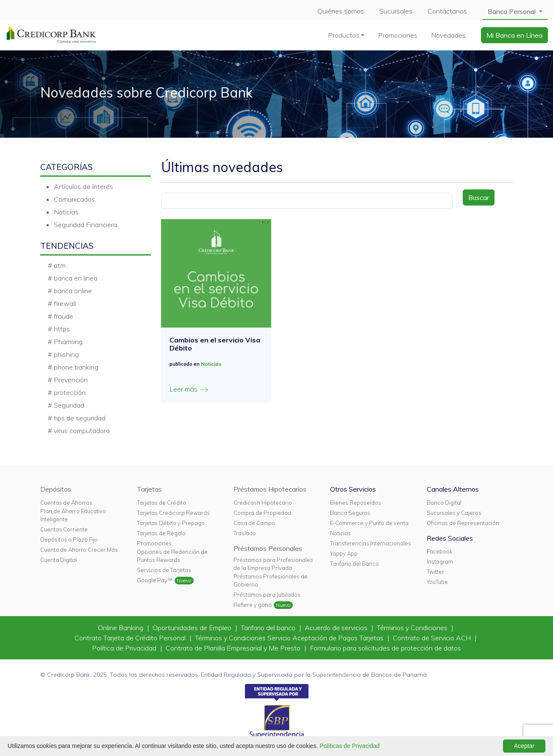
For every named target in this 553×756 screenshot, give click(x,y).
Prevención (71, 380)
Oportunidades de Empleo (193, 628)
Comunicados (74, 199)
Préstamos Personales (268, 548)
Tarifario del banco (269, 628)
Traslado (245, 533)
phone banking (76, 367)
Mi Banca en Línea (514, 35)
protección (70, 392)
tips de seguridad (80, 418)
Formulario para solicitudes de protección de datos (385, 648)
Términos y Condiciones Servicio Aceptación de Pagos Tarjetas (290, 638)
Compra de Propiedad (262, 513)
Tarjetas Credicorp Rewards (173, 513)
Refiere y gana (253, 605)
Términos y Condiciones (413, 628)
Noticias (66, 212)
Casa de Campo (254, 523)
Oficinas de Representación (463, 523)
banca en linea (76, 278)
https (62, 329)
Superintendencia (336, 675)
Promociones (398, 35)
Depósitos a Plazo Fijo (69, 539)
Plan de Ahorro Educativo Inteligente (73, 515)
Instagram (440, 561)
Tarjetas (149, 489)
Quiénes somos (341, 11)
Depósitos (56, 489)
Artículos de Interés (83, 186)
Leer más (189, 389)
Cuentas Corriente (64, 529)
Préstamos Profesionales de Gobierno (271, 580)
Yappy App (344, 553)
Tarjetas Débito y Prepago (171, 523)
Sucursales (396, 11)
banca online (73, 291)
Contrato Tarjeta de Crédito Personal (131, 638)
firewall (65, 303)
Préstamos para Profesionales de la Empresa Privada (273, 564)
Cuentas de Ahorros (66, 503)
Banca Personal (513, 11)
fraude (64, 316)
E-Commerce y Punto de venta (369, 523)
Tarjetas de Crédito (161, 503)
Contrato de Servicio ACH (433, 638)
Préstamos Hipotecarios (270, 489)
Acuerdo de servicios (337, 628)
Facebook (439, 551)
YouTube (437, 582)
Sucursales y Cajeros (454, 513)
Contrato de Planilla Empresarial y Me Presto (234, 648)
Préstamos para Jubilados (267, 595)
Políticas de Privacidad (350, 746)
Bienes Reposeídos (356, 503)
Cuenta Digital (58, 560)
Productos (344, 35)
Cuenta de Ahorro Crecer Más (79, 550)
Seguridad (69, 405)
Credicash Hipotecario (263, 503)
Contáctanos (447, 11)
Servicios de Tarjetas (164, 570)
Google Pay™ (155, 580)
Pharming (68, 342)
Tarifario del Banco (354, 564)
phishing (66, 354)
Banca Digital (444, 503)
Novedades (448, 35)
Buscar (479, 197)
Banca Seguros (350, 513)
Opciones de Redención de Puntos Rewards (172, 556)
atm (60, 265)
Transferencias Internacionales (371, 543)
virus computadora (82, 431)
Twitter (435, 572)
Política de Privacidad (125, 648)
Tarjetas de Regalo (161, 533)
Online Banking (121, 628)
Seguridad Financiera (85, 225)
